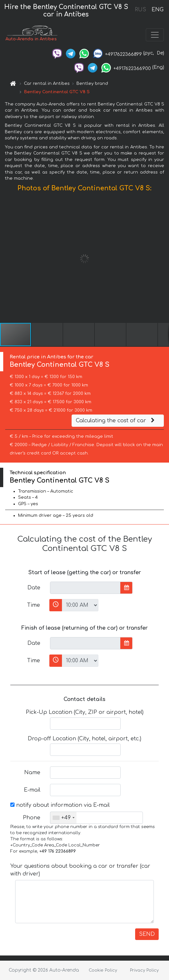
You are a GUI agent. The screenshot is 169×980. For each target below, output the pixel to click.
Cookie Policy (103, 970)
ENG (157, 10)
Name (32, 773)
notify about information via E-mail (60, 805)
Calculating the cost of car (116, 421)
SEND (147, 934)
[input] (85, 588)
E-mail (32, 790)
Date (34, 588)
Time (34, 605)
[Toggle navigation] (155, 35)
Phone (32, 818)
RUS (140, 10)
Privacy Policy (144, 970)
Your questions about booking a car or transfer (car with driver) (80, 870)
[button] (163, 259)
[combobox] (63, 818)
